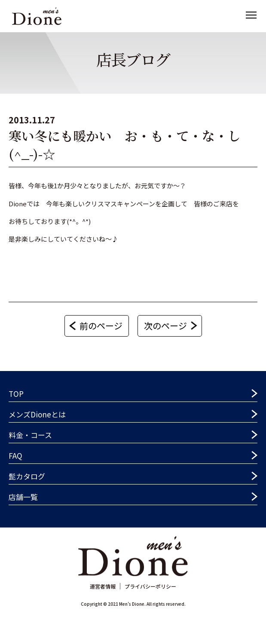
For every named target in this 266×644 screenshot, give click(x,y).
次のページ (165, 326)
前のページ (101, 326)
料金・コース (30, 435)
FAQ (15, 455)
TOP (16, 394)
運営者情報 (103, 586)
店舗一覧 (23, 497)
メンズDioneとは (37, 414)
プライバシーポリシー (150, 586)
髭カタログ (27, 476)
